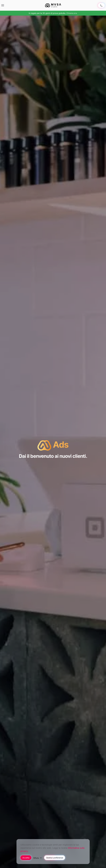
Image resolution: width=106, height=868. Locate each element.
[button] (3, 5)
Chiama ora (72, 13)
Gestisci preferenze (55, 858)
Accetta (26, 858)
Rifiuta (36, 858)
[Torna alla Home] (53, 5)
